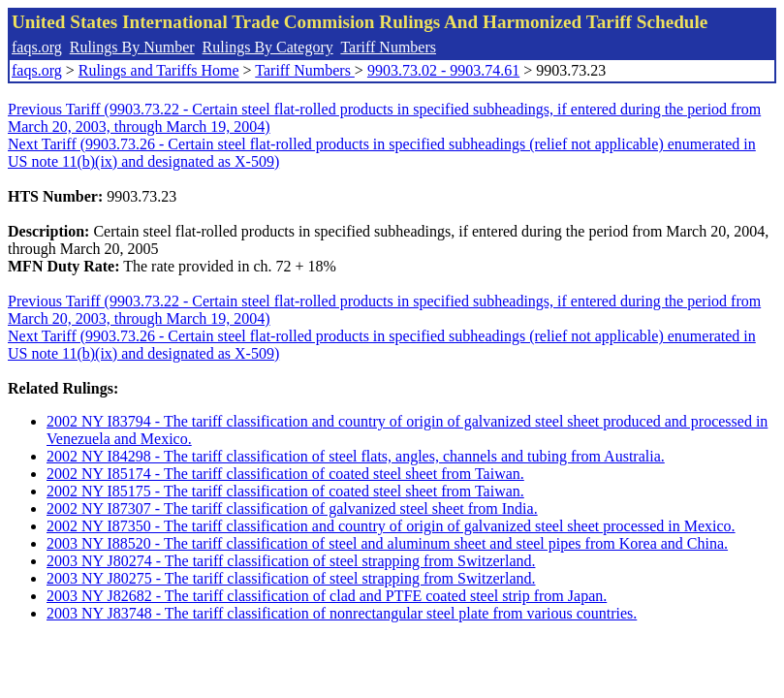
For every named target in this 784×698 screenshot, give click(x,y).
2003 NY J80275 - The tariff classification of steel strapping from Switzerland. (291, 578)
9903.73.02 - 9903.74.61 (443, 70)
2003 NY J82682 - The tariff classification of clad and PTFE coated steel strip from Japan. (327, 596)
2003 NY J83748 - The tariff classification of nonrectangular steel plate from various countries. (342, 613)
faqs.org (37, 47)
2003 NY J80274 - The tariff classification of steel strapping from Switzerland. (291, 561)
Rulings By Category (268, 47)
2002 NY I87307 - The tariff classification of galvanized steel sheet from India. (292, 508)
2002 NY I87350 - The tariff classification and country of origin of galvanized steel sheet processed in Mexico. (391, 526)
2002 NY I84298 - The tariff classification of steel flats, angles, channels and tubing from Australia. (356, 456)
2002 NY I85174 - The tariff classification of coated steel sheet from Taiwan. (285, 474)
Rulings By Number (132, 47)
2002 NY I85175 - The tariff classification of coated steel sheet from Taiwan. (285, 491)
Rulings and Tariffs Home (159, 70)
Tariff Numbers (388, 47)
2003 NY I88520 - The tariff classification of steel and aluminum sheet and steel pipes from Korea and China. (387, 543)
